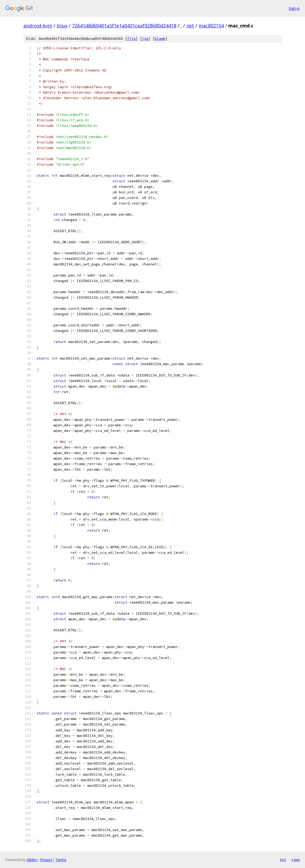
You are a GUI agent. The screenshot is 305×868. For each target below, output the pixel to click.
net (190, 26)
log (145, 39)
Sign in (294, 8)
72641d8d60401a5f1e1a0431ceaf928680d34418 (124, 26)
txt (283, 860)
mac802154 (211, 26)
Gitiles (32, 860)
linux (62, 26)
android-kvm (38, 26)
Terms (61, 860)
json (296, 860)
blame (160, 39)
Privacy (46, 860)
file (132, 39)
